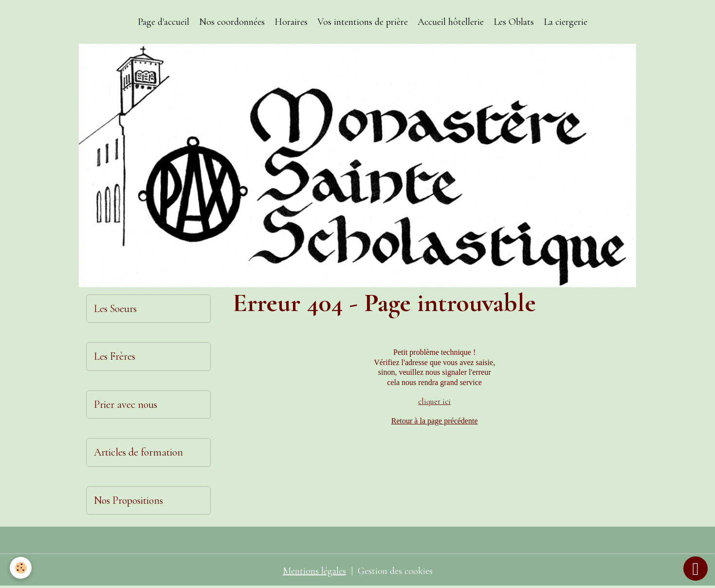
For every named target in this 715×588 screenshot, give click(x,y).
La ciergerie (566, 22)
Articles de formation (138, 452)
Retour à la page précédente (435, 421)
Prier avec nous (126, 404)
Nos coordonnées (232, 22)
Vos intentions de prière (363, 22)
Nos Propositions (128, 500)
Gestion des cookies (395, 571)
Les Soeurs (115, 309)
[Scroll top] (696, 569)
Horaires (291, 22)
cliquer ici (434, 402)
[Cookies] (21, 568)
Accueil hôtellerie (451, 22)
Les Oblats (514, 22)
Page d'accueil (164, 22)
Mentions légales (314, 571)
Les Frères (115, 356)
